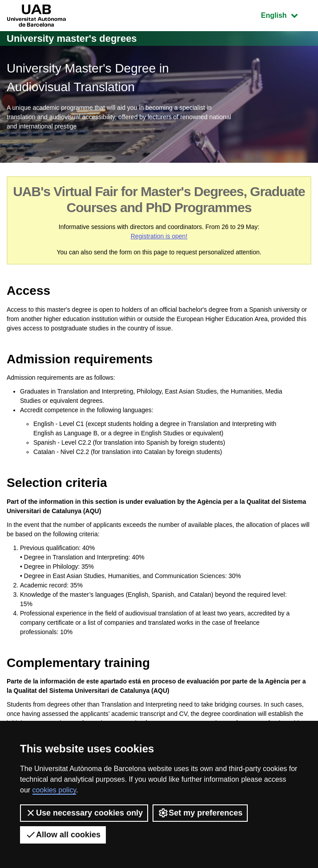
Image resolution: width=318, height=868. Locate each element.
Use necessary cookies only (84, 813)
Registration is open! (159, 236)
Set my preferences (200, 813)
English (286, 14)
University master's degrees (72, 38)
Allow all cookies (63, 835)
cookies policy (54, 790)
